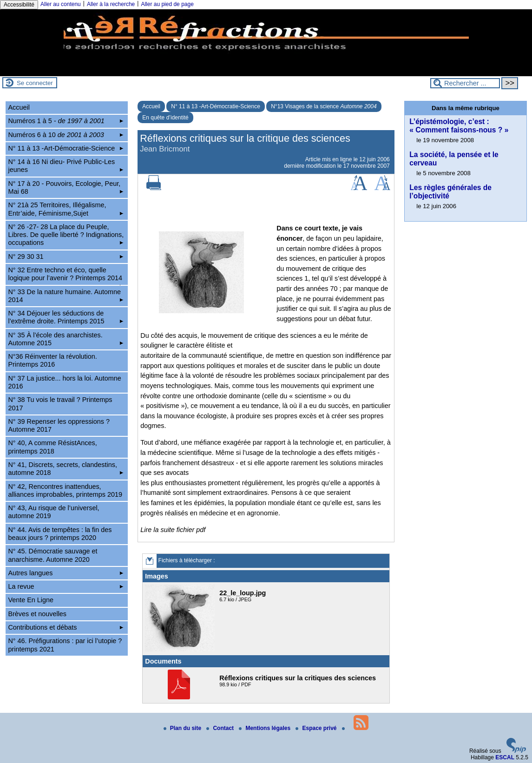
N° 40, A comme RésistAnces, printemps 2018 (52, 447)
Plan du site (183, 728)
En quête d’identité (165, 118)
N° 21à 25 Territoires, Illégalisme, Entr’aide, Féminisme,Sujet (65, 209)
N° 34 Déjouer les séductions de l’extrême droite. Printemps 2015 (65, 317)
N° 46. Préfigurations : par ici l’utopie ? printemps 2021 (65, 645)
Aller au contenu (61, 4)
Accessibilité (19, 5)
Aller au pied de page (167, 4)
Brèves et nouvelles (37, 614)
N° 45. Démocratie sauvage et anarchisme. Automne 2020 (53, 555)
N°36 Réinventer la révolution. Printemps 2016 (52, 360)
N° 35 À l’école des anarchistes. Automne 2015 (65, 339)
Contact (221, 728)
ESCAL (505, 757)
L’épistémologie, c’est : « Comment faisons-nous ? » (459, 126)
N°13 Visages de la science (324, 106)
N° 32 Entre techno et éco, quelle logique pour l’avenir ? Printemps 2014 (65, 276)
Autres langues (65, 573)
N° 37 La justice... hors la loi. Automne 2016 (64, 382)
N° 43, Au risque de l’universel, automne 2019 (53, 512)
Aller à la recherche (111, 4)
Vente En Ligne (31, 600)
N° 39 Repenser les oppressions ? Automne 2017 (59, 425)
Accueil (151, 106)
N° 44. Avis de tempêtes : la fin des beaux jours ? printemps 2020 (60, 534)
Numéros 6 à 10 (65, 135)
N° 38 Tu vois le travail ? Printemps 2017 (60, 404)
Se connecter (35, 83)
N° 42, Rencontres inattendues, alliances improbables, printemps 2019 (65, 490)
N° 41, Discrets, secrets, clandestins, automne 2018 (65, 469)
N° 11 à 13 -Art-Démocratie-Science (216, 106)
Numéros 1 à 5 (65, 121)
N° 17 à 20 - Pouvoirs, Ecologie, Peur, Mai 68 (65, 187)
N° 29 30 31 (65, 257)
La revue (65, 586)
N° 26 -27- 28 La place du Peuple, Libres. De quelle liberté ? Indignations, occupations (66, 235)
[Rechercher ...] (465, 83)
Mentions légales (265, 728)
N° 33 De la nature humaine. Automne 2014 (65, 296)
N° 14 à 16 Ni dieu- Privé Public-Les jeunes (65, 166)
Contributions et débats (65, 627)
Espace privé (317, 728)
